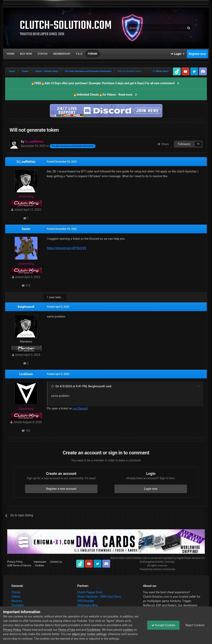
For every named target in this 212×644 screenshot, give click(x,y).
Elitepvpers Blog (88, 605)
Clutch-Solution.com (136, 558)
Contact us (56, 562)
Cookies (39, 566)
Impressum (40, 562)
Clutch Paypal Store (90, 592)
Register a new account (61, 489)
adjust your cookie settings (89, 634)
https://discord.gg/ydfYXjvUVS (66, 248)
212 (26, 285)
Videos (16, 597)
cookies (128, 630)
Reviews (17, 601)
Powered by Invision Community (157, 569)
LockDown (26, 374)
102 (26, 431)
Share (163, 144)
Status (43, 54)
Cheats (16, 592)
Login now (151, 489)
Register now (197, 54)
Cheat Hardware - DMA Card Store (99, 597)
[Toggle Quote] (53, 386)
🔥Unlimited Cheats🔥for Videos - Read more (103, 95)
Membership (62, 54)
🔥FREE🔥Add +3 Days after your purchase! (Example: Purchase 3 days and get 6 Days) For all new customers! (103, 83)
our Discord (80, 408)
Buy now (26, 54)
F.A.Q (79, 54)
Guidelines (94, 630)
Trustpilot (17, 605)
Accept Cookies (163, 625)
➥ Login (178, 54)
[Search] (146, 28)
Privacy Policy (15, 562)
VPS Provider (86, 601)
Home (11, 54)
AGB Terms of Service (19, 566)
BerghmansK (26, 307)
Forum (93, 54)
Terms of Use (67, 630)
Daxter (26, 229)
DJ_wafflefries (26, 162)
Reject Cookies (195, 625)
